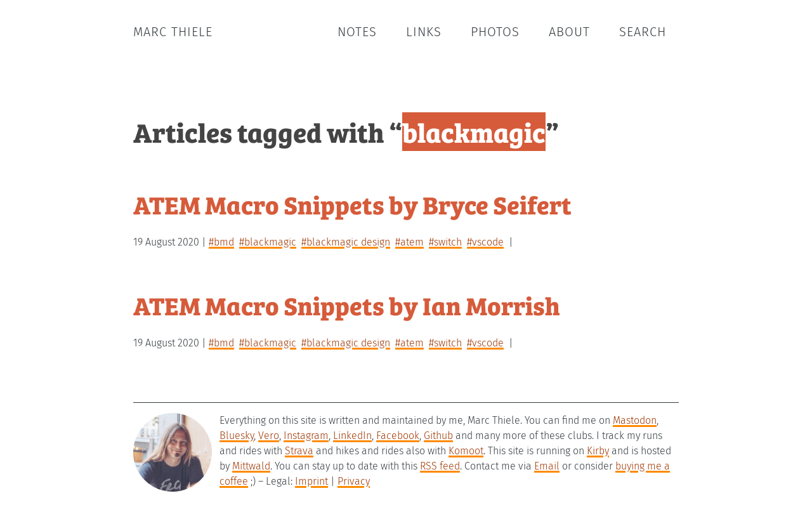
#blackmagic (268, 242)
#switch (445, 242)
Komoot (466, 451)
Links (424, 32)
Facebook (398, 436)
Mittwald (251, 466)
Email (547, 466)
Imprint (311, 481)
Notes (357, 32)
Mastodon (635, 420)
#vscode (485, 242)
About (569, 32)
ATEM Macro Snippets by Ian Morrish (347, 305)
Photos (495, 32)
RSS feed (440, 466)
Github (438, 436)
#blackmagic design (346, 242)
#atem (409, 242)
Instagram (306, 436)
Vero (269, 436)
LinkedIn (352, 436)
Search (643, 32)
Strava (299, 451)
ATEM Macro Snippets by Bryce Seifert (352, 204)
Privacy (354, 481)
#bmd (221, 242)
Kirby (598, 451)
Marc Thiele (173, 32)
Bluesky (237, 436)
